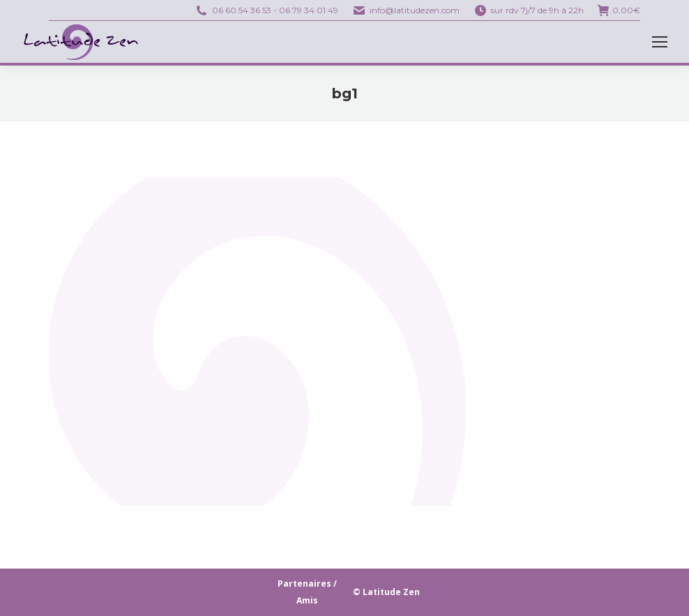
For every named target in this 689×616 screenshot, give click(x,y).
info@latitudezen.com (415, 10)
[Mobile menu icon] (660, 42)
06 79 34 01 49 (309, 10)
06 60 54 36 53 (242, 10)
